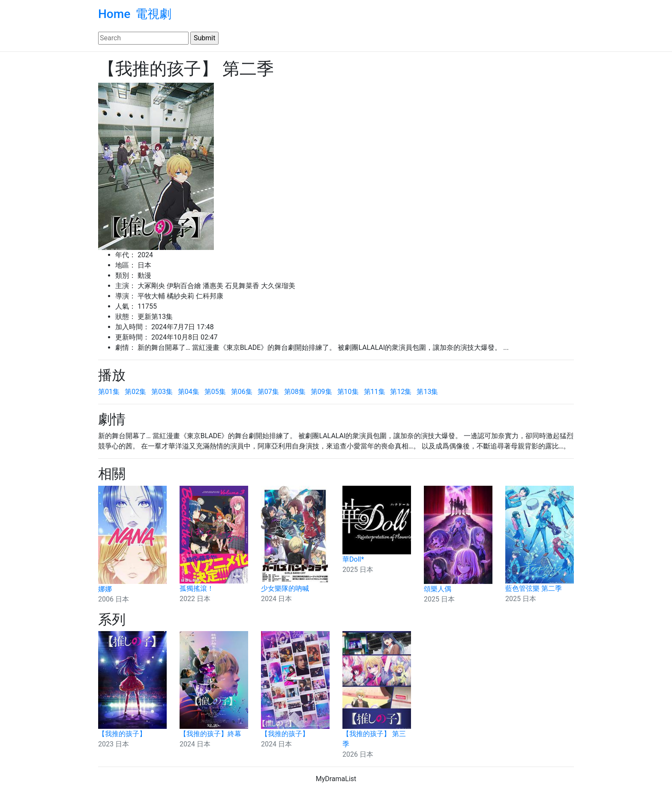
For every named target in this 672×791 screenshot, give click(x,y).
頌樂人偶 (438, 589)
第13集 (427, 392)
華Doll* (353, 559)
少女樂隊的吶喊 (285, 588)
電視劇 (153, 14)
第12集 (401, 392)
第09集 (321, 392)
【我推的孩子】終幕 (210, 734)
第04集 (189, 392)
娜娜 (105, 589)
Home (114, 14)
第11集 (375, 392)
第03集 (162, 392)
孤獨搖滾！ (197, 588)
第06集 (242, 392)
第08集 (295, 392)
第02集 (135, 392)
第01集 (109, 392)
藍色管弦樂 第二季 (534, 588)
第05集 (215, 392)
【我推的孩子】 (122, 734)
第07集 (268, 392)
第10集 (348, 392)
